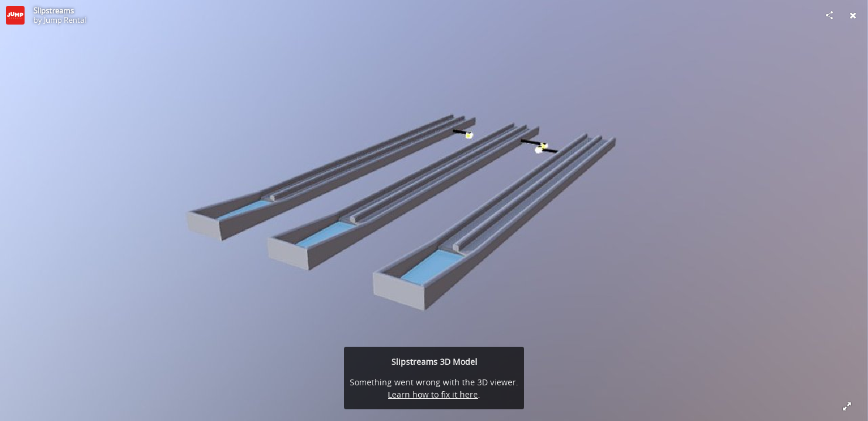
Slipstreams (54, 11)
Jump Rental (65, 20)
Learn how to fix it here (433, 394)
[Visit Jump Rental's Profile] (15, 15)
